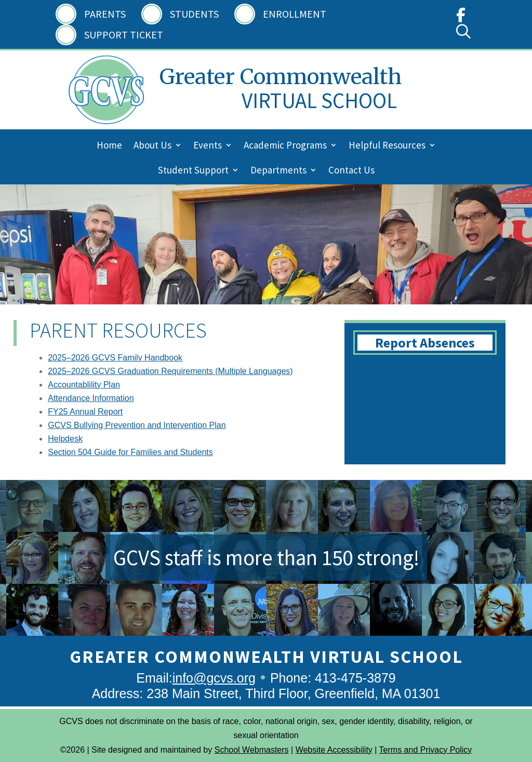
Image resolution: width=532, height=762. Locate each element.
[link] (461, 17)
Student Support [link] (193, 171)
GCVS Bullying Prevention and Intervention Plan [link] (137, 425)
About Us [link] (152, 146)
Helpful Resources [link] (387, 146)
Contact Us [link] (351, 171)
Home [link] (109, 146)
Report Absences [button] (425, 343)
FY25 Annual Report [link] (85, 412)
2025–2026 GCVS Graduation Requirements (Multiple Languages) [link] (170, 371)
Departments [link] (278, 171)
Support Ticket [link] (124, 35)
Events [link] (208, 146)
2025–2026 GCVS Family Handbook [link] (115, 358)
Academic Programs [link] (285, 146)
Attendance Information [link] (91, 398)
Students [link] (194, 14)
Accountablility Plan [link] (84, 385)
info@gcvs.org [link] (214, 678)
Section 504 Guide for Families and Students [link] (130, 452)
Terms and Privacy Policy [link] (426, 750)
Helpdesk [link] (65, 439)
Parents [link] (105, 14)
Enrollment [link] (295, 14)
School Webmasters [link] (252, 750)
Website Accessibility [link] (334, 750)
